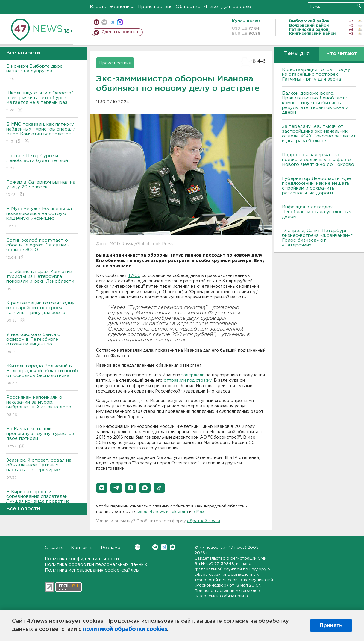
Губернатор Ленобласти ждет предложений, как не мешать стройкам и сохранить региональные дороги (318, 186)
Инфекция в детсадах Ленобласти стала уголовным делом (317, 212)
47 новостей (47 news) (223, 548)
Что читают (342, 54)
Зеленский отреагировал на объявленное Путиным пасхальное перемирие (42, 469)
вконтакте (104, 22)
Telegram (164, 547)
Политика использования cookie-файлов (92, 570)
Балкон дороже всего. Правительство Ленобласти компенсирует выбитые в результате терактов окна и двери (315, 103)
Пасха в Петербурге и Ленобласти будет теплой (42, 162)
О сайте (54, 548)
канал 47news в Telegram (162, 512)
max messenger (120, 22)
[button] (102, 488)
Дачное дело (236, 7)
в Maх (198, 512)
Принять (331, 625)
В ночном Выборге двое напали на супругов (42, 73)
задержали (193, 375)
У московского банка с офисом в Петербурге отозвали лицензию (42, 344)
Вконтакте (138, 547)
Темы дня (297, 54)
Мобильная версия (97, 22)
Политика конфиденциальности (82, 559)
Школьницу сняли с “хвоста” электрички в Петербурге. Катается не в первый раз (42, 102)
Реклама (111, 548)
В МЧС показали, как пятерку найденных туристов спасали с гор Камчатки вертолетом (42, 133)
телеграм (112, 22)
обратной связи (204, 521)
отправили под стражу (188, 381)
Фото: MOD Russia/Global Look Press (135, 244)
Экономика (122, 7)
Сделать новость (120, 32)
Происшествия (155, 7)
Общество (188, 7)
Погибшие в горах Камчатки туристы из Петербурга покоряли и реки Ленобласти (42, 281)
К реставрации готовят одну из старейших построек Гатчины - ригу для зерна (42, 312)
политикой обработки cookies (125, 629)
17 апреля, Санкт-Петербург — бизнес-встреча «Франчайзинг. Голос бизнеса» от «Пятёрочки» (318, 238)
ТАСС (134, 276)
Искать (359, 6)
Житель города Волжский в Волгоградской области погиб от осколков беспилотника (42, 375)
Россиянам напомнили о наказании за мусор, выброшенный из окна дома (42, 406)
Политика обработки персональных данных (96, 565)
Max (173, 547)
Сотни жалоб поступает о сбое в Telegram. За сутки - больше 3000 (42, 249)
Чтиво (211, 7)
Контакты (82, 548)
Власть (98, 7)
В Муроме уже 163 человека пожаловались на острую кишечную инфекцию (42, 218)
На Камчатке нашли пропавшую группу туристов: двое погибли (42, 438)
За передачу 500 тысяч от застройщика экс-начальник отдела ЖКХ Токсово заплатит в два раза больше (319, 134)
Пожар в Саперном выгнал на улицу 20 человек (42, 189)
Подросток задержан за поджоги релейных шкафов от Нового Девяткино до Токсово (318, 160)
